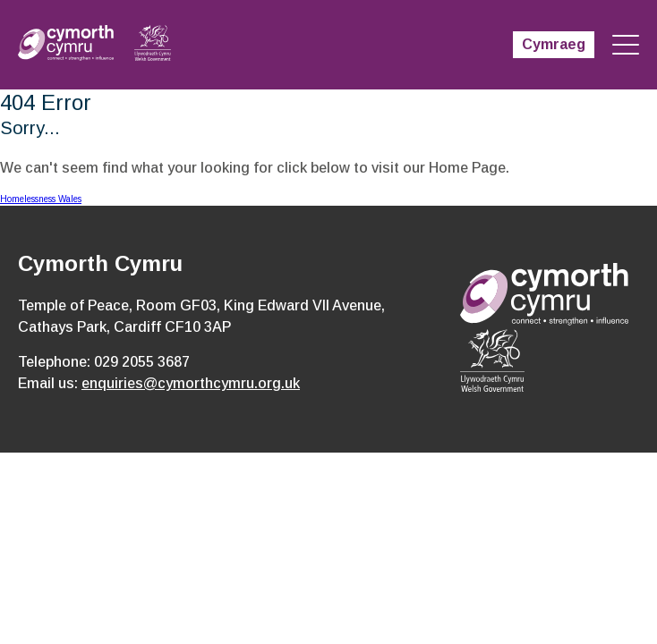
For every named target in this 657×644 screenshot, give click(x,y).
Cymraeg (554, 44)
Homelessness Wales (41, 199)
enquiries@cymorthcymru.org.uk (191, 383)
